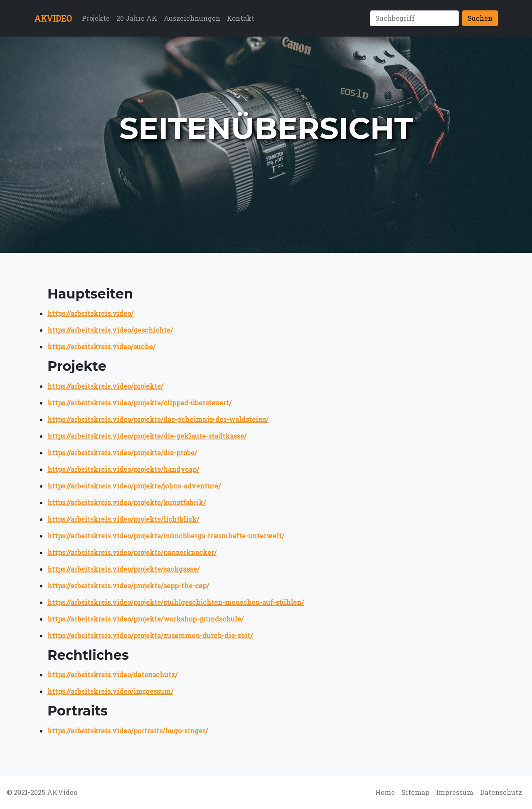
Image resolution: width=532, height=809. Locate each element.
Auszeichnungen (192, 18)
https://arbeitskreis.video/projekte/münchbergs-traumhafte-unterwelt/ (166, 536)
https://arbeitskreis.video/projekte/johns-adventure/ (134, 486)
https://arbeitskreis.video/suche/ (101, 347)
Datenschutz (501, 792)
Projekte (96, 18)
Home (385, 792)
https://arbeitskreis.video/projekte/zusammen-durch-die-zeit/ (150, 635)
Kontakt (241, 18)
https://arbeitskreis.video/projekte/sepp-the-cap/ (128, 586)
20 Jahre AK (137, 18)
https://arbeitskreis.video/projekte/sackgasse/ (123, 569)
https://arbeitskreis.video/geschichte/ (110, 330)
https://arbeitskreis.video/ (90, 313)
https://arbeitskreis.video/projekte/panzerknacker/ (132, 552)
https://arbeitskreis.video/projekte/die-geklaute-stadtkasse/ (147, 436)
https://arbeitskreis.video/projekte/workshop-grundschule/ (145, 619)
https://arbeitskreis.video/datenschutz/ (112, 675)
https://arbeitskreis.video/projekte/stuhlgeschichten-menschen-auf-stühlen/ (176, 602)
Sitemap (415, 792)
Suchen (480, 18)
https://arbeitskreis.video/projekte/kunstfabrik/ (127, 502)
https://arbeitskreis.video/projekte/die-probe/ (122, 453)
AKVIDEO (53, 18)
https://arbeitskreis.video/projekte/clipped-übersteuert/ (139, 403)
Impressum (455, 792)
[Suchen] (414, 18)
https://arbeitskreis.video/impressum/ (110, 691)
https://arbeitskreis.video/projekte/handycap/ (123, 469)
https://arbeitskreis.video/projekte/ (105, 386)
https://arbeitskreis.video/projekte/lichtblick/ (123, 519)
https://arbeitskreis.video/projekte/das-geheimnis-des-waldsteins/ (158, 419)
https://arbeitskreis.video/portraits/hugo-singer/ (128, 731)
